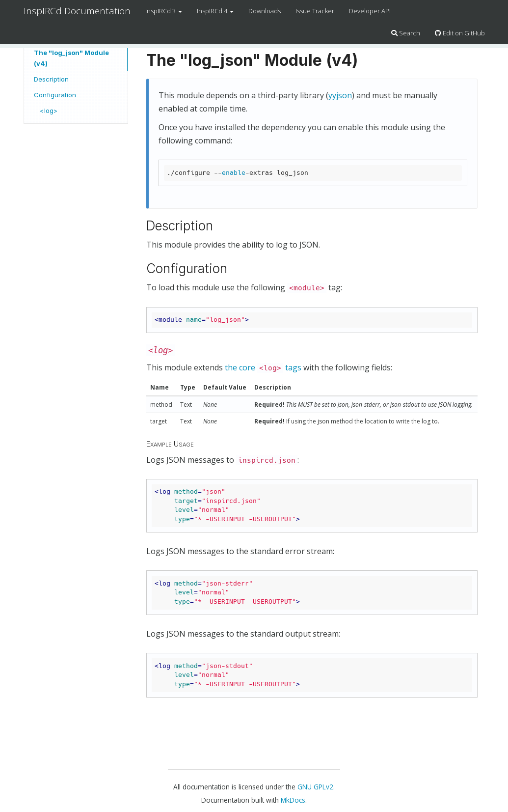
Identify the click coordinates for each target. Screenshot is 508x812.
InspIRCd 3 (164, 11)
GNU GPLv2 (315, 787)
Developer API (370, 11)
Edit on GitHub (460, 33)
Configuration (55, 95)
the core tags (263, 367)
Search (406, 33)
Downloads (265, 11)
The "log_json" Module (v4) (71, 58)
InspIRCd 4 (215, 11)
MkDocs (293, 800)
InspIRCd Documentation (77, 11)
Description (51, 79)
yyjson (340, 95)
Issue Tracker (315, 11)
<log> (49, 111)
